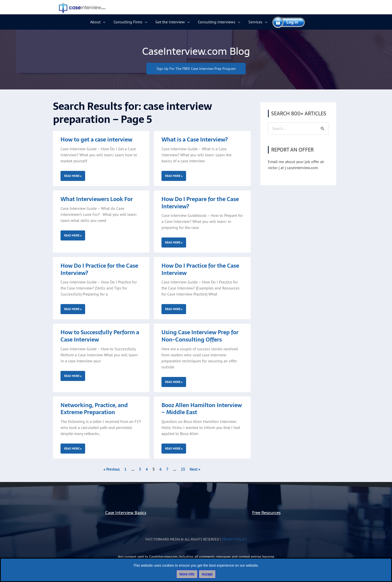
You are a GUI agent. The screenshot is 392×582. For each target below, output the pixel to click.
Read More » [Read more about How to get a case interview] (73, 176)
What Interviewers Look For (97, 199)
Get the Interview (170, 22)
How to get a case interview (96, 140)
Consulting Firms (128, 22)
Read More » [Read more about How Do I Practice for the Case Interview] (174, 309)
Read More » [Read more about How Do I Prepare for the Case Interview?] (174, 243)
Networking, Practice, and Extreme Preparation (94, 409)
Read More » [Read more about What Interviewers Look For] (73, 235)
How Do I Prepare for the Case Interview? (200, 203)
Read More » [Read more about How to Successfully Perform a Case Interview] (73, 376)
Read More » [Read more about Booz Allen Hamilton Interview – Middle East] (174, 449)
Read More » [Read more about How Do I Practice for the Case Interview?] (73, 309)
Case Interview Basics (126, 513)
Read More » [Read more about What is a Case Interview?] (174, 176)
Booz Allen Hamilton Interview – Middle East (202, 409)
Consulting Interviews (217, 22)
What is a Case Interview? (195, 140)
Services (255, 22)
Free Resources (266, 513)
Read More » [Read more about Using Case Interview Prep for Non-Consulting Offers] (174, 382)
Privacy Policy (234, 540)
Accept (207, 574)
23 (184, 469)
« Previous (110, 469)
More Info (187, 574)
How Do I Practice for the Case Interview (200, 270)
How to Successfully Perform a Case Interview (100, 336)
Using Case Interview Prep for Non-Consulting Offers (200, 336)
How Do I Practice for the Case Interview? (99, 270)
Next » (196, 469)
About (95, 22)
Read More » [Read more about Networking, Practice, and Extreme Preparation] (73, 449)
